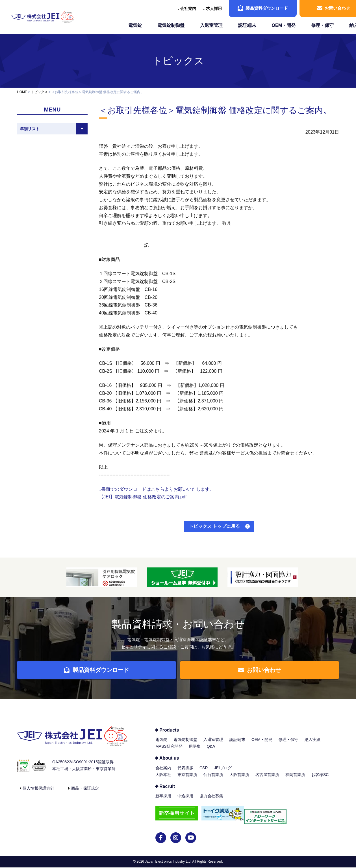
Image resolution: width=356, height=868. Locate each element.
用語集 (195, 750)
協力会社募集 (211, 800)
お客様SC (320, 778)
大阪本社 (163, 778)
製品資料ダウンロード (263, 8)
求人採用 (214, 8)
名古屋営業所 (267, 778)
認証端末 (247, 25)
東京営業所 (187, 778)
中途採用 (185, 800)
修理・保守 (322, 25)
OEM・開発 (284, 25)
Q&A (211, 750)
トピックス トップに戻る (214, 526)
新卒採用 (163, 800)
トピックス (178, 61)
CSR (204, 771)
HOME (22, 92)
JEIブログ (223, 771)
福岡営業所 (295, 778)
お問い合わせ (263, 672)
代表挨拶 (185, 771)
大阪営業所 (239, 778)
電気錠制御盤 (171, 25)
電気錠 (135, 25)
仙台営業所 (213, 778)
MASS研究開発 (169, 750)
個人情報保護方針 (38, 792)
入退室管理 (211, 25)
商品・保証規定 (85, 792)
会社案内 (188, 8)
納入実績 (312, 743)
